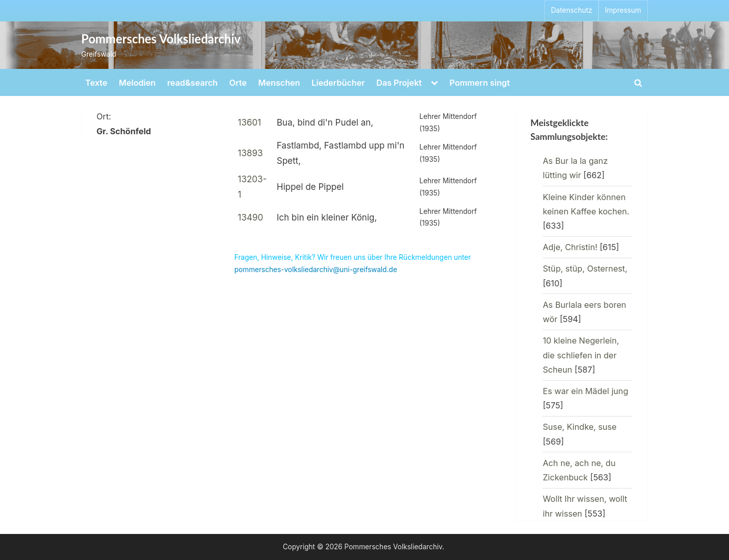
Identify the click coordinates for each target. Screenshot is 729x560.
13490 (251, 217)
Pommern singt (480, 83)
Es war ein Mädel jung (585, 391)
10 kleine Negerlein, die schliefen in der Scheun (581, 355)
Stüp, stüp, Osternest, (585, 269)
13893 (250, 153)
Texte (96, 83)
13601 (250, 123)
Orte (238, 83)
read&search (193, 83)
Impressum (623, 10)
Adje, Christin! (570, 247)
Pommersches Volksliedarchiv (161, 39)
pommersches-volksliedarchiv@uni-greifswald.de (316, 270)
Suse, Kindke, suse (580, 427)
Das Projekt (399, 83)
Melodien (137, 83)
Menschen (279, 83)
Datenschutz (572, 10)
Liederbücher (338, 83)
